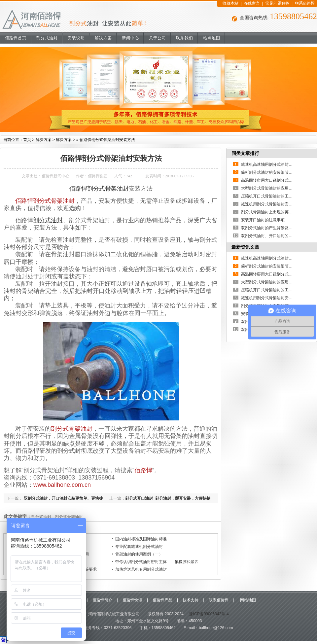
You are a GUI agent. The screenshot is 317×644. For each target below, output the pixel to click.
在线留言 (252, 3)
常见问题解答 (277, 3)
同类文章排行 (245, 153)
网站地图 (247, 600)
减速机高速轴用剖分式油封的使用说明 (275, 164)
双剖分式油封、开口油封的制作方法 (273, 236)
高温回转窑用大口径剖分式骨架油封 (273, 180)
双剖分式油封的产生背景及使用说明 (273, 228)
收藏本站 (230, 3)
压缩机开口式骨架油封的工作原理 (271, 196)
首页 (27, 140)
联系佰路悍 (305, 3)
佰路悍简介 (102, 600)
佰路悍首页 (16, 38)
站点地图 (212, 38)
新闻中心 (130, 38)
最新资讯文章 (245, 247)
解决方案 (103, 38)
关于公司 (158, 38)
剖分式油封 (47, 38)
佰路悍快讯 (132, 600)
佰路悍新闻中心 (55, 176)
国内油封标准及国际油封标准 (141, 539)
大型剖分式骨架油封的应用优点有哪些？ (277, 188)
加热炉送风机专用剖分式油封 (141, 569)
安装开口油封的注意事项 (263, 220)
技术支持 (191, 600)
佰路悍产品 (162, 600)
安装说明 (76, 38)
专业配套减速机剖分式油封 (139, 547)
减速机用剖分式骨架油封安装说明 (271, 204)
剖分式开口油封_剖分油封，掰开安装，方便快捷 (168, 498)
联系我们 (185, 38)
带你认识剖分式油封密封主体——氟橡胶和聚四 (157, 562)
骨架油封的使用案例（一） (139, 554)
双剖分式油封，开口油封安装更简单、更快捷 (63, 498)
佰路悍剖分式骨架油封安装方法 (107, 140)
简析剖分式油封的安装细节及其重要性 (275, 172)
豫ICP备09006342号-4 (208, 614)
